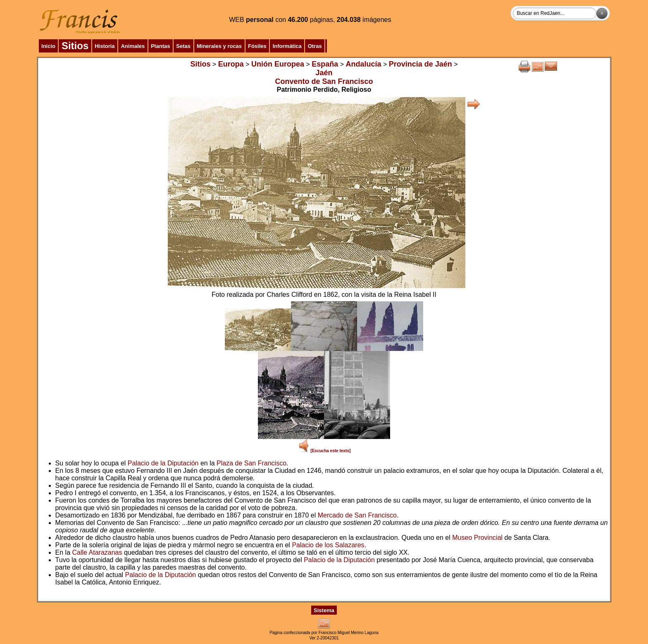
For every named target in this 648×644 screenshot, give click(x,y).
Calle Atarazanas (97, 552)
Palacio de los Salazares (328, 545)
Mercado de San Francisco (357, 515)
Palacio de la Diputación (163, 463)
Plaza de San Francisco (251, 463)
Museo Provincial (477, 538)
